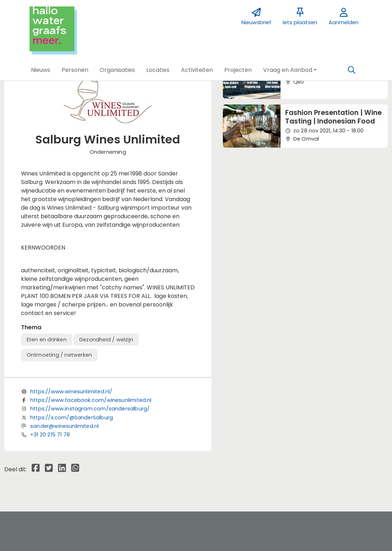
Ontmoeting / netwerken (59, 355)
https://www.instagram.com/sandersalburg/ (90, 409)
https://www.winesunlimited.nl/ (71, 392)
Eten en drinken (47, 340)
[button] (41, 70)
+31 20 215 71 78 (50, 435)
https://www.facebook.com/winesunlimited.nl (91, 400)
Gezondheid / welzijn (106, 340)
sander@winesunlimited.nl (64, 426)
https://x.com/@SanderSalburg (72, 418)
